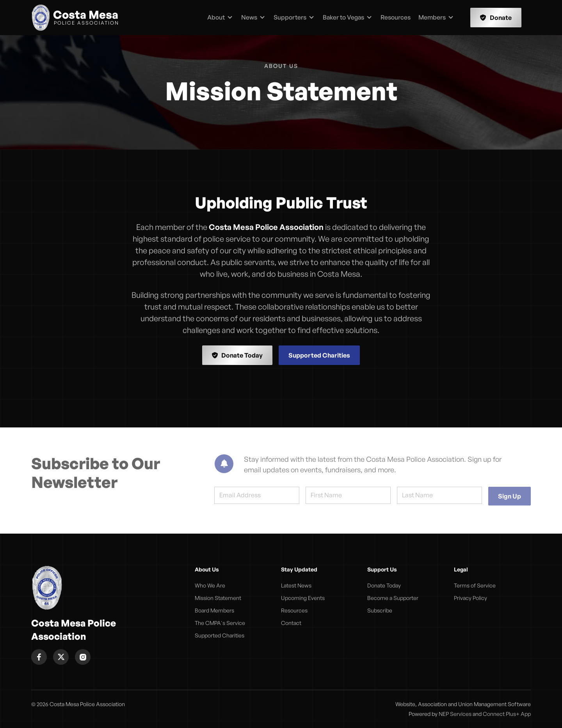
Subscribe (380, 610)
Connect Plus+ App (507, 714)
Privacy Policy (470, 598)
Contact (291, 623)
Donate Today (237, 355)
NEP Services (455, 714)
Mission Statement (218, 598)
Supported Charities (319, 355)
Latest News (296, 585)
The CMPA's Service (220, 623)
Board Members (214, 610)
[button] (220, 18)
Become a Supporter (393, 598)
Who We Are (210, 585)
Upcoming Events (303, 598)
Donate (496, 18)
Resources (396, 17)
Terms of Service (475, 585)
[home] (75, 18)
